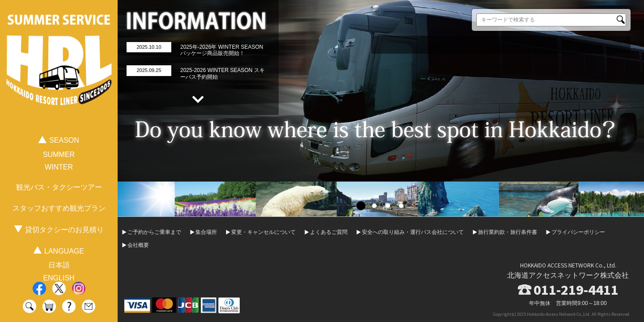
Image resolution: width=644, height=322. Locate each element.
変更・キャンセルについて (263, 232)
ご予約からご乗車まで (154, 232)
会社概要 (138, 245)
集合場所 (206, 232)
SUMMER (59, 155)
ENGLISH (59, 278)
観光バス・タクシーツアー (59, 187)
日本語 (59, 265)
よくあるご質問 (329, 232)
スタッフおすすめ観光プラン (59, 208)
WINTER (59, 167)
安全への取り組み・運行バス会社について (413, 232)
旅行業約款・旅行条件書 (508, 232)
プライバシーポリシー (578, 232)
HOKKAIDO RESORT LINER (59, 71)
